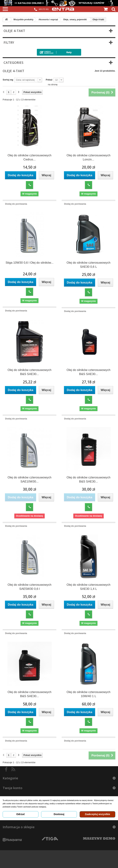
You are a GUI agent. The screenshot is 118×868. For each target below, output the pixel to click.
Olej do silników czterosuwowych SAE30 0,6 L (89, 265)
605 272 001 (41, 10)
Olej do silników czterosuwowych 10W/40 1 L (89, 694)
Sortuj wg (8, 80)
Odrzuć (21, 814)
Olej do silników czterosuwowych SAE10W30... (30, 479)
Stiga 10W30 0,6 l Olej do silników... (29, 263)
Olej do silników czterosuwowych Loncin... (89, 157)
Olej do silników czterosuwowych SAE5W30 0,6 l (30, 587)
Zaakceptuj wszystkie (97, 814)
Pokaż (49, 80)
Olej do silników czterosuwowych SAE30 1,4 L (89, 587)
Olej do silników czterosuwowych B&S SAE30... (30, 372)
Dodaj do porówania (16, 204)
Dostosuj (59, 814)
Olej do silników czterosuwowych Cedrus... (30, 157)
